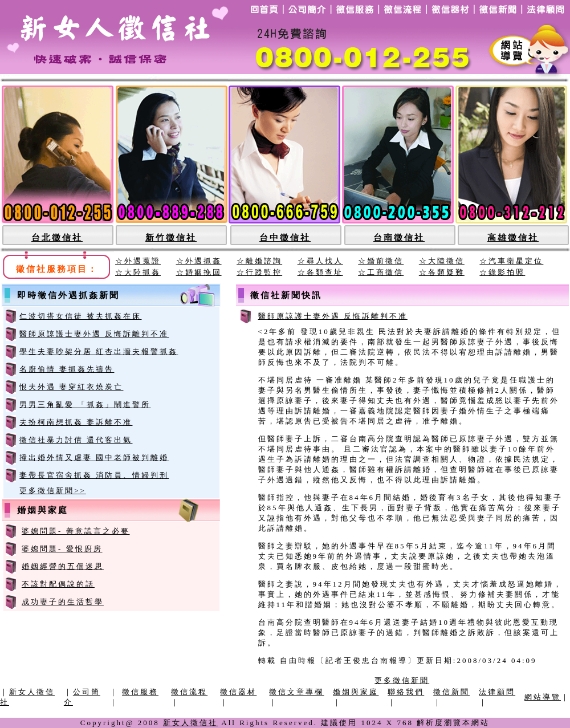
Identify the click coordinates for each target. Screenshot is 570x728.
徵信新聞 (451, 692)
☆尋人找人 (320, 261)
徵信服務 (140, 692)
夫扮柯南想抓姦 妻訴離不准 (76, 422)
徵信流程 (189, 692)
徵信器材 (238, 692)
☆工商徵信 (381, 272)
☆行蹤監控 (259, 272)
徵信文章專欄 (296, 692)
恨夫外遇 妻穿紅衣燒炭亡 (71, 387)
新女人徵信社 (190, 723)
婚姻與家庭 (356, 692)
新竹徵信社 (171, 238)
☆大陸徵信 (442, 261)
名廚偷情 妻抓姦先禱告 (67, 369)
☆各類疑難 (442, 272)
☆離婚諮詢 (259, 261)
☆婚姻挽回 (199, 272)
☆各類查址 (320, 272)
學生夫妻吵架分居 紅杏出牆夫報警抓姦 (99, 351)
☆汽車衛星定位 (511, 261)
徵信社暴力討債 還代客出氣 (76, 440)
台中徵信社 (285, 238)
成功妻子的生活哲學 (63, 602)
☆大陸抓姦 (138, 272)
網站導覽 (543, 697)
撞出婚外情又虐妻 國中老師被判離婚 (94, 457)
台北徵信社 (57, 238)
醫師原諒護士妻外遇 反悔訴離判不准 (94, 334)
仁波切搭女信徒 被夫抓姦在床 (80, 316)
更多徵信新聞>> (53, 491)
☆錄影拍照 (502, 272)
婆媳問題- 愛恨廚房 (62, 549)
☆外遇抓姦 (199, 261)
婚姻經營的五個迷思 (63, 566)
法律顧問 (497, 692)
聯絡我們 (406, 692)
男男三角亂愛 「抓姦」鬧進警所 (85, 404)
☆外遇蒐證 (138, 261)
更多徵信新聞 (402, 680)
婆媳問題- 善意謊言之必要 (76, 531)
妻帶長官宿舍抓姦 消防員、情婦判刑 (94, 475)
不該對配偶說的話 (58, 584)
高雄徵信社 (513, 238)
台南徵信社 (399, 238)
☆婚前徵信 (381, 261)
